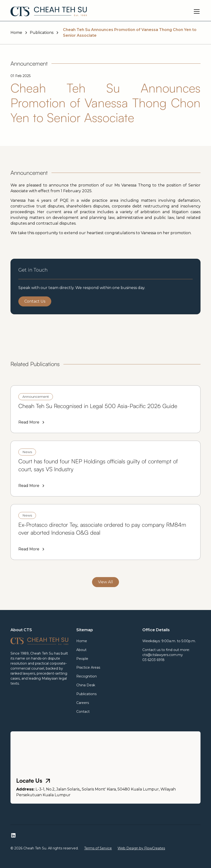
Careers (83, 703)
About (81, 650)
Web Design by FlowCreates (141, 848)
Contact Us (35, 301)
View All (105, 582)
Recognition (87, 676)
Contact (83, 712)
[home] (49, 11)
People (82, 659)
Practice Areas (88, 667)
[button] (196, 11)
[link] (105, 409)
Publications (86, 694)
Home (82, 641)
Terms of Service (98, 848)
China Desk (86, 685)
